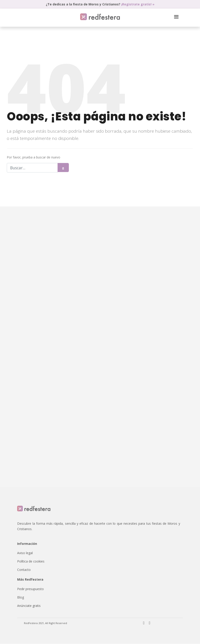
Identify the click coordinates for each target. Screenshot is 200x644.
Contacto (24, 570)
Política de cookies (31, 561)
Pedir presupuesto (30, 589)
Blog (21, 597)
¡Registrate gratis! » (138, 4)
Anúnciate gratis (29, 606)
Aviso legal (25, 553)
